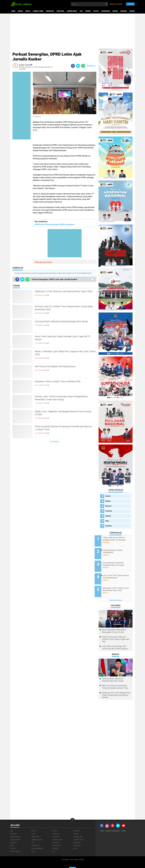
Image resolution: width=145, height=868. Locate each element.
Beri (12, 825)
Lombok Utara (79, 833)
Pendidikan (133, 11)
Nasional (56, 836)
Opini (12, 839)
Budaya (115, 11)
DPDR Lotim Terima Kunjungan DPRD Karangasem (54, 224)
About (102, 825)
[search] (89, 4)
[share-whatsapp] (83, 66)
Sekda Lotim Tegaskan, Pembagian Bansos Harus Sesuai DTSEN (62, 414)
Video (75, 842)
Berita (28, 11)
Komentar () (91, 66)
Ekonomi (124, 11)
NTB (81, 11)
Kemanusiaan (15, 831)
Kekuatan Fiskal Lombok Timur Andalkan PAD (64, 382)
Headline (109, 526)
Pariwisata (50, 11)
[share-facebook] (73, 66)
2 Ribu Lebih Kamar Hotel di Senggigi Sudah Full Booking (118, 539)
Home (13, 11)
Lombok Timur (38, 11)
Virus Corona (15, 845)
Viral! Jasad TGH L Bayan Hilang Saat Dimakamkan (117, 573)
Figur (107, 521)
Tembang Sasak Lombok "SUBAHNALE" (116, 550)
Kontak (125, 825)
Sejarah (108, 516)
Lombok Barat (72, 11)
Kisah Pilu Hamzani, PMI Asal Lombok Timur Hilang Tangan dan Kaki (116, 633)
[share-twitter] (78, 66)
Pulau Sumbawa (37, 842)
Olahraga (77, 836)
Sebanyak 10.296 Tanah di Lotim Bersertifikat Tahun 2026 (64, 294)
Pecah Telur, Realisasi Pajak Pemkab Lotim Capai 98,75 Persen (62, 339)
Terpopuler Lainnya (116, 594)
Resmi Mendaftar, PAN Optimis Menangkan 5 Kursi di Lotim (114, 625)
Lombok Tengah (37, 833)
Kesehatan (35, 831)
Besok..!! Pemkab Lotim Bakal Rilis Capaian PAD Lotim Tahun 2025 (65, 354)
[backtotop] (72, 814)
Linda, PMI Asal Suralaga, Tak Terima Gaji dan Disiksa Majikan (115, 641)
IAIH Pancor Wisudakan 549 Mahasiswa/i (61, 367)
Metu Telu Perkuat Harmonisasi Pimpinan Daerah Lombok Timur (115, 681)
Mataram (14, 836)
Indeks (20, 11)
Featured (109, 511)
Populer (130, 4)
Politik (96, 11)
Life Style (56, 831)
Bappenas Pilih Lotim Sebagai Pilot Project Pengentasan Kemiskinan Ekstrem (116, 689)
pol (54, 845)
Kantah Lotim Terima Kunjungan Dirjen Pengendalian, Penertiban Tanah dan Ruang (62, 399)
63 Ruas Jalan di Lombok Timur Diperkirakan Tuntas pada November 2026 (63, 309)
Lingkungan (106, 11)
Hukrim (88, 11)
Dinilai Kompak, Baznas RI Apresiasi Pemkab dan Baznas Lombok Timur (63, 429)
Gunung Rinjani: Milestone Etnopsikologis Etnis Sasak (65, 324)
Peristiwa (60, 11)
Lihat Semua (54, 442)
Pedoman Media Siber (114, 825)
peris (33, 845)
